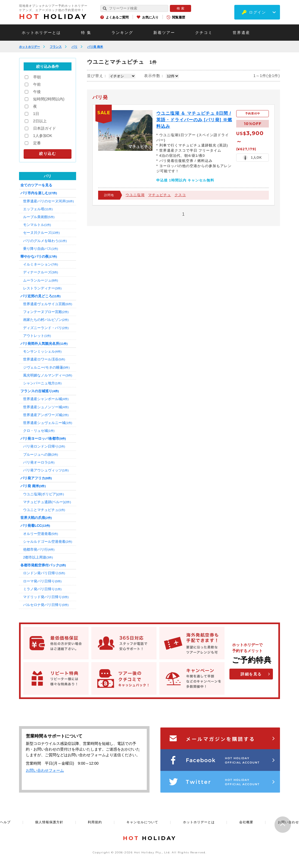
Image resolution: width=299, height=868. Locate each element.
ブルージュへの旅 (41, 454)
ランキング (122, 33)
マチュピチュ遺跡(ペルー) (47, 502)
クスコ (180, 195)
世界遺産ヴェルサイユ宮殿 (48, 304)
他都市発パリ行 (39, 549)
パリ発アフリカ (36, 478)
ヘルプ (5, 822)
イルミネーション (41, 264)
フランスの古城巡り (40, 391)
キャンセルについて (142, 822)
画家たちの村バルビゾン (46, 320)
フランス (56, 47)
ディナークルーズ (41, 272)
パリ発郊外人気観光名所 (44, 344)
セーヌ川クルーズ (41, 233)
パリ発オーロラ (39, 462)
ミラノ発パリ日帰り (42, 589)
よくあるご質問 (117, 17)
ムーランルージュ (41, 280)
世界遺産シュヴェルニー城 (48, 423)
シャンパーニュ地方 (42, 383)
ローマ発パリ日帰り (42, 581)
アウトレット (37, 336)
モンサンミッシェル (42, 351)
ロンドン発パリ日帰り (44, 573)
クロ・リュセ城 (39, 431)
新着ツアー (164, 33)
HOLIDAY (53, 17)
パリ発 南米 (95, 47)
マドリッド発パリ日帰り (46, 597)
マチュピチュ (160, 195)
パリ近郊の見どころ (41, 296)
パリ (74, 47)
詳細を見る (251, 674)
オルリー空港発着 (41, 534)
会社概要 (246, 822)
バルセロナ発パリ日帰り (46, 605)
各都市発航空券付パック (43, 565)
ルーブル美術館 (39, 217)
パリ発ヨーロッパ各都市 (43, 438)
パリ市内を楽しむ (39, 193)
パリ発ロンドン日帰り (44, 446)
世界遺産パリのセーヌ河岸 (49, 201)
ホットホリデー (29, 47)
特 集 (86, 33)
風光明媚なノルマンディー (48, 375)
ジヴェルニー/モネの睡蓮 (46, 367)
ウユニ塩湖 (135, 195)
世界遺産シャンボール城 (46, 399)
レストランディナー (42, 288)
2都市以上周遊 (38, 557)
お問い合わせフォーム (45, 770)
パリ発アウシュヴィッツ (46, 470)
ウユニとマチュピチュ (44, 510)
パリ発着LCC (35, 526)
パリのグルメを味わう (45, 241)
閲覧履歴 (179, 17)
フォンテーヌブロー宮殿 (46, 312)
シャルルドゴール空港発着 (48, 542)
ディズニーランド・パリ (46, 328)
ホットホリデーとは (41, 33)
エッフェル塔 (38, 209)
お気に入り (150, 17)
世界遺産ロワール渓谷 (44, 359)
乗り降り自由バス (41, 249)
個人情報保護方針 (49, 822)
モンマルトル (37, 225)
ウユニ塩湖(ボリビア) (43, 494)
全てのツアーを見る (36, 185)
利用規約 (95, 822)
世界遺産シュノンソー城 (46, 407)
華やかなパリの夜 (39, 256)
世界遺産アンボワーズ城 (46, 415)
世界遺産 (241, 33)
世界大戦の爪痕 (36, 518)
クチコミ (204, 33)
